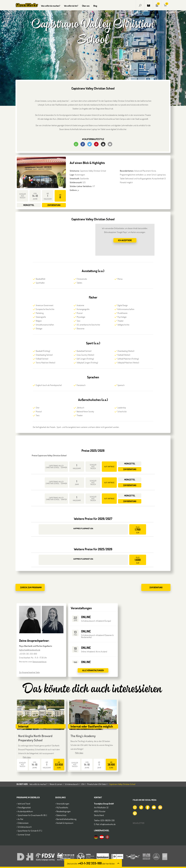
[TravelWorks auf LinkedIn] (160, 807)
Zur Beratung (54, 205)
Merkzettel (29, 205)
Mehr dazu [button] (27, 757)
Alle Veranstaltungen (93, 670)
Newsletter (139, 823)
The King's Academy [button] (83, 736)
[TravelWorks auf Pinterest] (135, 813)
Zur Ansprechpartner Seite (29, 672)
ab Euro (59, 765)
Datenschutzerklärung (39, 662)
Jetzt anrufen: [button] (91, 864)
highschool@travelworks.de (30, 650)
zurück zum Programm (31, 587)
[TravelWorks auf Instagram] (135, 807)
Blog (95, 6)
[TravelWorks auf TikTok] (141, 807)
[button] (140, 5)
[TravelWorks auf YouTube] (154, 807)
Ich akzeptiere (125, 240)
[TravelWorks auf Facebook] (147, 807)
